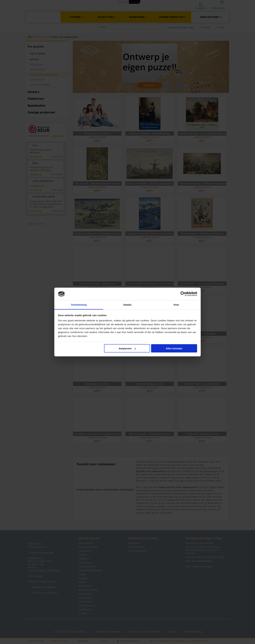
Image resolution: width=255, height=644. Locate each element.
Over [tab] (176, 305)
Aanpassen (127, 348)
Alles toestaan (174, 348)
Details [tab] (127, 305)
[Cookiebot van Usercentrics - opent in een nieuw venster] (183, 294)
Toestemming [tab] (79, 305)
